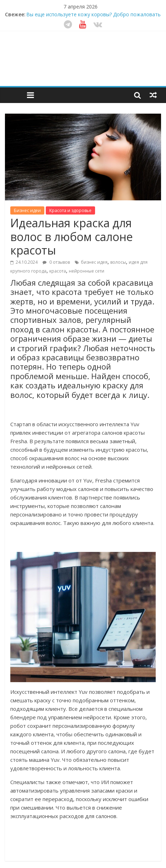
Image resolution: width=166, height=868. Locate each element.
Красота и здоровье (70, 210)
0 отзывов (56, 262)
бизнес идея (94, 262)
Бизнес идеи (27, 210)
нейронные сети (87, 271)
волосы (118, 262)
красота (58, 271)
